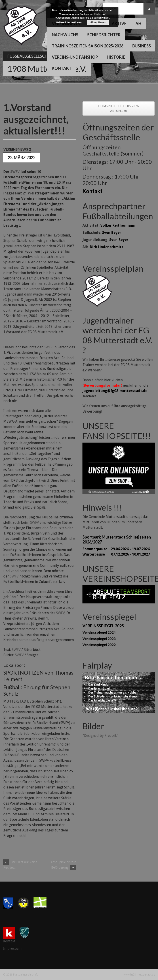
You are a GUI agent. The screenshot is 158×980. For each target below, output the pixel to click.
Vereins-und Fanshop (75, 57)
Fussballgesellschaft (31, 56)
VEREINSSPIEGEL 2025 (103, 626)
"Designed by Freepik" (100, 736)
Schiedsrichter (104, 35)
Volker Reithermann (118, 225)
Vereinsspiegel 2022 (99, 644)
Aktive (119, 23)
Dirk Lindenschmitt (107, 247)
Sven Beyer (112, 233)
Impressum (12, 949)
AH (138, 23)
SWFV (15, 172)
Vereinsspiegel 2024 (99, 632)
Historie (116, 57)
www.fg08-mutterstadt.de (139, 975)
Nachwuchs (65, 35)
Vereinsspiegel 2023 (99, 638)
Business (142, 46)
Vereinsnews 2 (17, 149)
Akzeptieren (98, 22)
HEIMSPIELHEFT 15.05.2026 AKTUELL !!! (118, 108)
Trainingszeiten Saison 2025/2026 (88, 46)
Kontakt (62, 68)
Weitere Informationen (69, 22)
